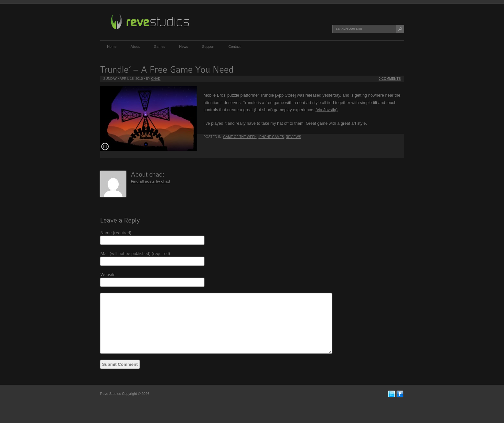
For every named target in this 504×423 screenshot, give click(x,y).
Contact (235, 47)
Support (208, 47)
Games (160, 47)
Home (112, 47)
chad (156, 79)
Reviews (293, 137)
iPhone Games (271, 137)
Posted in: (214, 137)
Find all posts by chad (150, 181)
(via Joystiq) (327, 110)
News (183, 47)
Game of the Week (240, 137)
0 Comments (390, 79)
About (135, 47)
